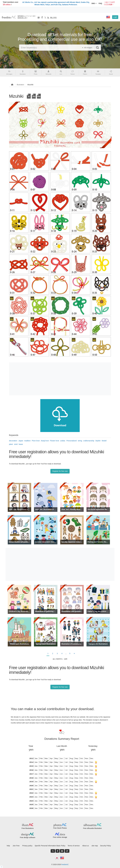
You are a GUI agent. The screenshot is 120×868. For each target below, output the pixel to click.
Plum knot (36, 441)
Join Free (16, 846)
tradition (27, 441)
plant (11, 444)
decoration (13, 441)
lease (21, 444)
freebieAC (65, 864)
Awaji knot (45, 441)
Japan (21, 441)
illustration (20, 85)
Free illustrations (28, 828)
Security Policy (105, 846)
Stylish (98, 441)
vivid (16, 444)
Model (104, 441)
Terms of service (74, 846)
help (8, 846)
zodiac (63, 441)
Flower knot (54, 441)
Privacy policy (27, 846)
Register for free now (60, 471)
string (80, 441)
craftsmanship (89, 441)
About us (85, 846)
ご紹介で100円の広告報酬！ (109, 3)
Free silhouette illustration (92, 828)
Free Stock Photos (60, 828)
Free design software (28, 837)
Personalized (72, 441)
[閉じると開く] (2, 867)
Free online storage (60, 837)
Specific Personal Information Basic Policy (50, 846)
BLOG (53, 18)
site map (95, 846)
